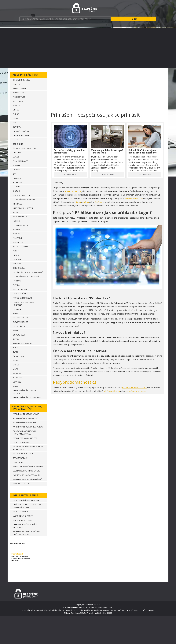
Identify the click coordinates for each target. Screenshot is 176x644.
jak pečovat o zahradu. (135, 391)
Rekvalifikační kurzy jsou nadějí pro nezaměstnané (143, 151)
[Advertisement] (88, 47)
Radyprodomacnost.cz (75, 382)
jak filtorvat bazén (112, 391)
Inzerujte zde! (17, 554)
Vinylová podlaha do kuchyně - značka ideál (107, 151)
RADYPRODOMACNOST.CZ (135, 387)
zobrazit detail (70, 174)
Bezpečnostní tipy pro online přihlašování (70, 151)
